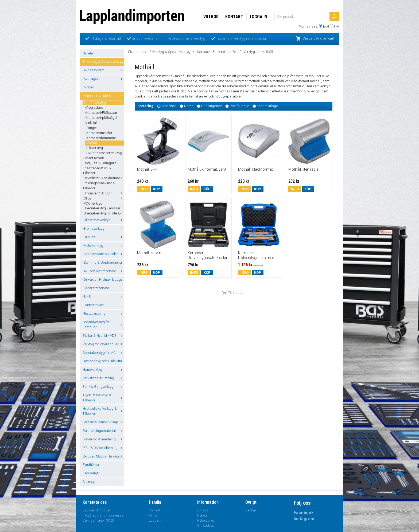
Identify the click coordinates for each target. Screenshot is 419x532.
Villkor (211, 17)
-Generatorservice (96, 288)
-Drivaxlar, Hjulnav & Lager (103, 279)
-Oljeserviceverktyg (103, 220)
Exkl (326, 26)
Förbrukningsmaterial (103, 431)
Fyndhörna (91, 465)
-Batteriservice (93, 305)
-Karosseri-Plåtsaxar (101, 113)
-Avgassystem (103, 70)
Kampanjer (91, 473)
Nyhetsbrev (206, 520)
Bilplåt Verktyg (244, 52)
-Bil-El (103, 297)
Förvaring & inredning (103, 439)
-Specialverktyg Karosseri (102, 208)
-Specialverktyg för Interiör (102, 213)
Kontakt (234, 17)
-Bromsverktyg (103, 228)
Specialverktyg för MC (103, 353)
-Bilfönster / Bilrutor (103, 193)
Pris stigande (212, 106)
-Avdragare (103, 79)
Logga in (259, 17)
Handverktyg (103, 369)
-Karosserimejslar (99, 133)
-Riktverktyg (94, 148)
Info (143, 189)
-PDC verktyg (92, 203)
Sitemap (89, 482)
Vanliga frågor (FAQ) (98, 520)
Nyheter (88, 53)
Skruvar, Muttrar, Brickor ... (103, 456)
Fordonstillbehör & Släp (103, 422)
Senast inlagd (267, 106)
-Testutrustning (103, 313)
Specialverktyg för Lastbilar (103, 324)
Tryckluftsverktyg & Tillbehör (103, 398)
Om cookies (206, 525)
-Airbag (88, 87)
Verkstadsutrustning (103, 378)
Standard (169, 106)
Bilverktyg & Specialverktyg (103, 62)
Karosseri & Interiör (212, 52)
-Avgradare (94, 107)
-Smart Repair (93, 158)
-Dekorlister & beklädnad (103, 178)
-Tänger (91, 128)
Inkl (337, 26)
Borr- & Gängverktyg (103, 387)
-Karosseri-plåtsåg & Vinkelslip (101, 120)
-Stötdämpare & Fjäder (103, 254)
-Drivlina (103, 237)
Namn (189, 106)
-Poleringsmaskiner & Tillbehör (99, 186)
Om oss (203, 510)
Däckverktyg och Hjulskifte (103, 361)
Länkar (251, 510)
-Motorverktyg (103, 246)
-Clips (103, 198)
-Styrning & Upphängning (103, 262)
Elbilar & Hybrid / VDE (103, 336)
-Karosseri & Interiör (103, 96)
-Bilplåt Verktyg (103, 103)
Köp (157, 189)
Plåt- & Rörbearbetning (103, 448)
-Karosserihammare (101, 138)
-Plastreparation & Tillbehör (97, 171)
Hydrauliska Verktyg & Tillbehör (103, 411)
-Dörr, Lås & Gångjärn (99, 163)
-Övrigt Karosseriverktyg (104, 153)
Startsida (135, 52)
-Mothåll (91, 143)
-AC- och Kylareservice (103, 271)
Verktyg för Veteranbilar (103, 344)
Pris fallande (239, 106)
